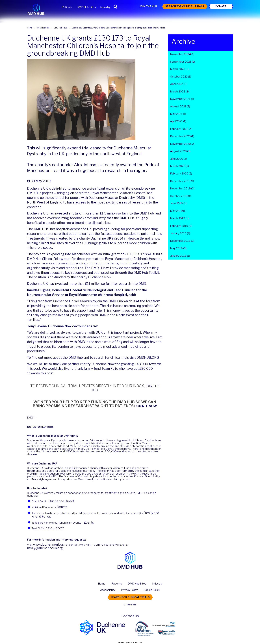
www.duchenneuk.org (49, 544)
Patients (67, 7)
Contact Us (130, 616)
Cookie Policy (152, 590)
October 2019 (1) (181, 196)
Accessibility (108, 590)
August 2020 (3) (180, 151)
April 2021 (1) (178, 121)
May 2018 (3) (178, 248)
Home (102, 584)
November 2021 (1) (182, 99)
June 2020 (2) (178, 159)
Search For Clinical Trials (185, 6)
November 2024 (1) (182, 54)
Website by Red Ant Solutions (130, 642)
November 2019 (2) (182, 189)
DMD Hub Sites (86, 7)
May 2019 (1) (178, 211)
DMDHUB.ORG (148, 358)
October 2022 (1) (181, 77)
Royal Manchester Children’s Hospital (118, 193)
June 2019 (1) (178, 203)
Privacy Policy (129, 590)
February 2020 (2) (181, 174)
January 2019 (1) (180, 233)
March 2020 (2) (179, 166)
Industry (105, 7)
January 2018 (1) (180, 256)
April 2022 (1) (178, 84)
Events (89, 522)
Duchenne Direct (61, 501)
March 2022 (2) (179, 92)
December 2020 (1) (182, 136)
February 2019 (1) (181, 226)
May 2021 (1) (178, 114)
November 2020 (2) (182, 144)
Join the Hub (148, 6)
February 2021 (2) (181, 129)
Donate (221, 6)
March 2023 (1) (179, 69)
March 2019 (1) (179, 218)
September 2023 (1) (182, 62)
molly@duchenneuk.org (45, 548)
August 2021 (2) (180, 107)
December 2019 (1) (182, 181)
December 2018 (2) (182, 241)
